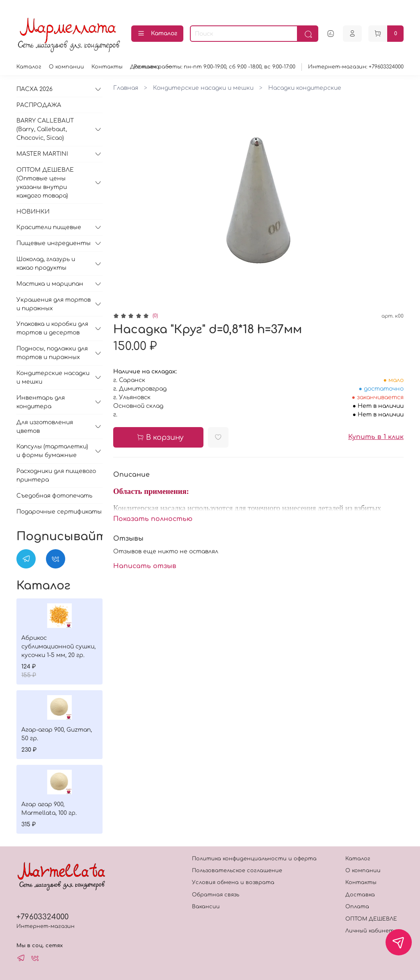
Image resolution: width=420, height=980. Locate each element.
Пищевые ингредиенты (54, 243)
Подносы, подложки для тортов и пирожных (52, 353)
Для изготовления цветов (45, 427)
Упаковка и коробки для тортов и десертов (52, 328)
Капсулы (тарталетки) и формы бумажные (52, 451)
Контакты (107, 67)
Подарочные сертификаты (59, 512)
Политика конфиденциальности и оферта (254, 859)
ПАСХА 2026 (34, 89)
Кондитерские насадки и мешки (203, 88)
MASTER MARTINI (42, 154)
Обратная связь (216, 895)
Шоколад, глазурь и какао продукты (46, 264)
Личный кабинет (370, 931)
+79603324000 (42, 917)
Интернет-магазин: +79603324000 (356, 67)
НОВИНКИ (33, 212)
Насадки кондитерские (305, 88)
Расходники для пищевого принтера (56, 475)
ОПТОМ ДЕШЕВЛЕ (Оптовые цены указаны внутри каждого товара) (45, 183)
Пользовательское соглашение (237, 871)
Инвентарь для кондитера (41, 402)
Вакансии (206, 907)
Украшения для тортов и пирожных (54, 304)
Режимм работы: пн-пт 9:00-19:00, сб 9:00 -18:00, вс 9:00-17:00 (215, 67)
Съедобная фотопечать (54, 496)
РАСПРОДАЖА (39, 105)
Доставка (360, 895)
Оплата (357, 907)
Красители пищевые (49, 227)
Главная (126, 88)
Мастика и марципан (50, 284)
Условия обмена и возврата (233, 882)
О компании (66, 67)
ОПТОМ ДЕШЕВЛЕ (371, 919)
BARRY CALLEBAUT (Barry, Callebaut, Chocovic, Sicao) (45, 129)
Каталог (157, 34)
